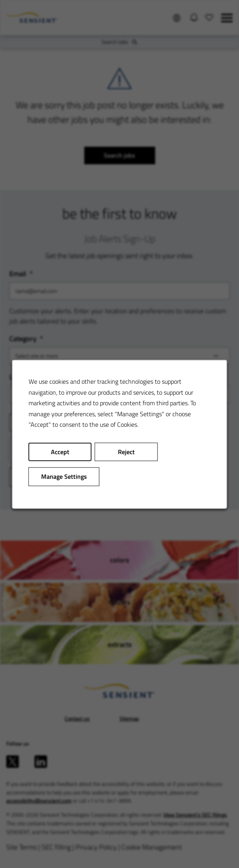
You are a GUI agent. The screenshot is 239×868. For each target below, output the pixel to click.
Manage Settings (64, 476)
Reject (126, 451)
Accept (60, 451)
